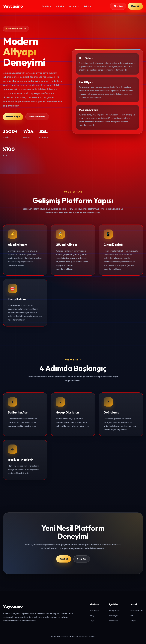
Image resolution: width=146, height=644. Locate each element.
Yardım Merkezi (136, 611)
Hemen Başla (13, 117)
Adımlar (60, 6)
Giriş (92, 616)
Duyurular (114, 621)
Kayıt (92, 621)
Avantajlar (74, 6)
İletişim (87, 6)
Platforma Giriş (37, 117)
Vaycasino (13, 6)
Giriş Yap (118, 6)
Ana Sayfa (94, 611)
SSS (131, 616)
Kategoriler (114, 611)
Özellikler (47, 6)
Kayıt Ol (135, 6)
